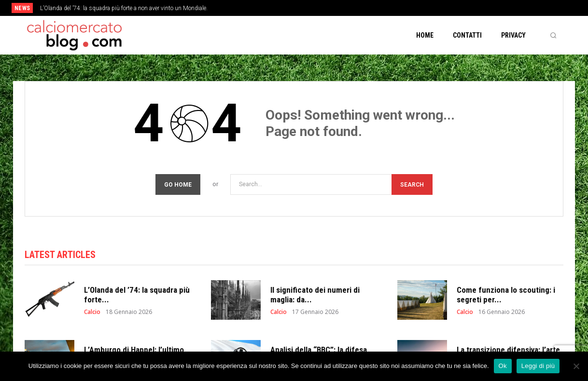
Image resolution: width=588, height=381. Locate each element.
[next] (326, 8)
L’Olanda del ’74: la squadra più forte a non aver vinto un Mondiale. (124, 8)
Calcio (92, 313)
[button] (553, 35)
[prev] (310, 8)
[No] (576, 366)
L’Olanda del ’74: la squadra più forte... (137, 296)
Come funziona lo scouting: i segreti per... (506, 296)
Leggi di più (538, 366)
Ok (503, 366)
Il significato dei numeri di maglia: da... (315, 296)
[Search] (412, 184)
